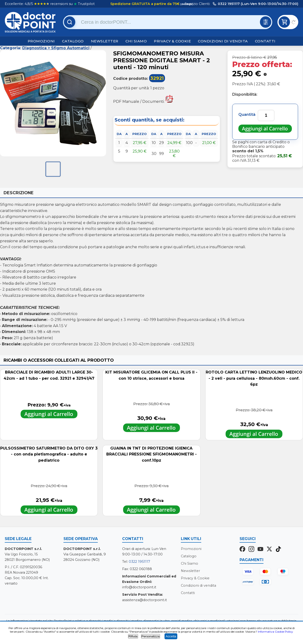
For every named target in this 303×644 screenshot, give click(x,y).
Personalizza (151, 636)
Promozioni (41, 41)
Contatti (265, 41)
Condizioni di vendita (223, 41)
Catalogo (73, 41)
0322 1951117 (139, 562)
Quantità (247, 115)
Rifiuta (133, 636)
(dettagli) (186, 4)
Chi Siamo (136, 41)
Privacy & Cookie (172, 41)
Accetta (171, 636)
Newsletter (105, 41)
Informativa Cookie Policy (275, 632)
